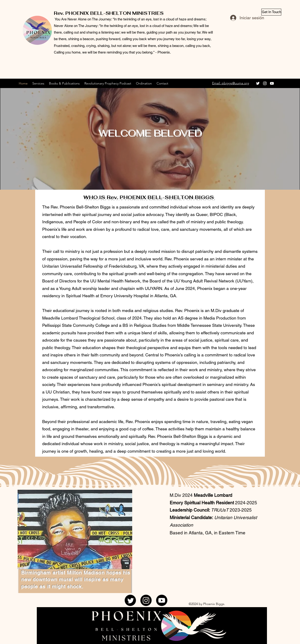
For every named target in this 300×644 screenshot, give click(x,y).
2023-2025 (240, 510)
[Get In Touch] (271, 12)
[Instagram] (265, 83)
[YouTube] (272, 83)
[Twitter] (258, 83)
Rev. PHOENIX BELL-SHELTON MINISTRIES (109, 13)
